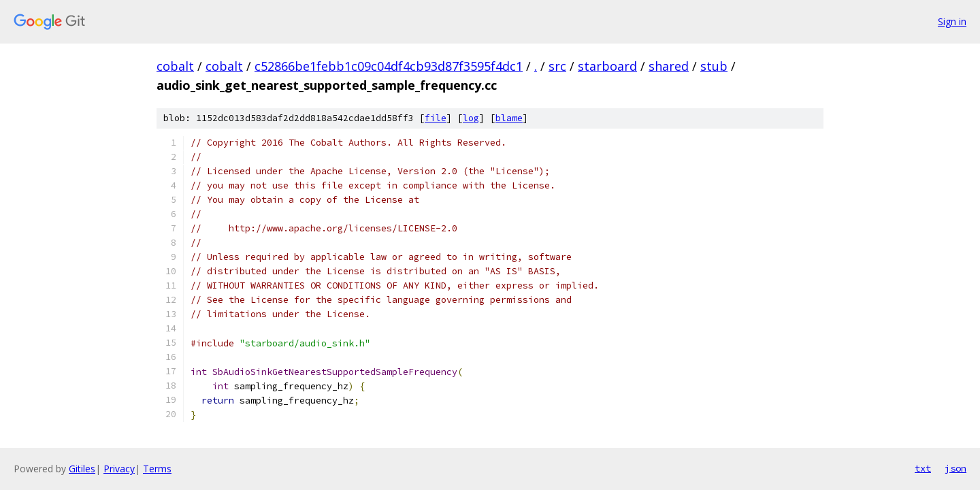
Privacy (119, 469)
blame (509, 118)
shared (669, 66)
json (955, 468)
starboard (607, 66)
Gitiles (82, 469)
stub (714, 66)
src (557, 66)
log (471, 118)
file (436, 118)
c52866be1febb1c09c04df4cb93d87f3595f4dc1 (389, 66)
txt (923, 468)
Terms (157, 469)
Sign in (952, 21)
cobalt (175, 66)
